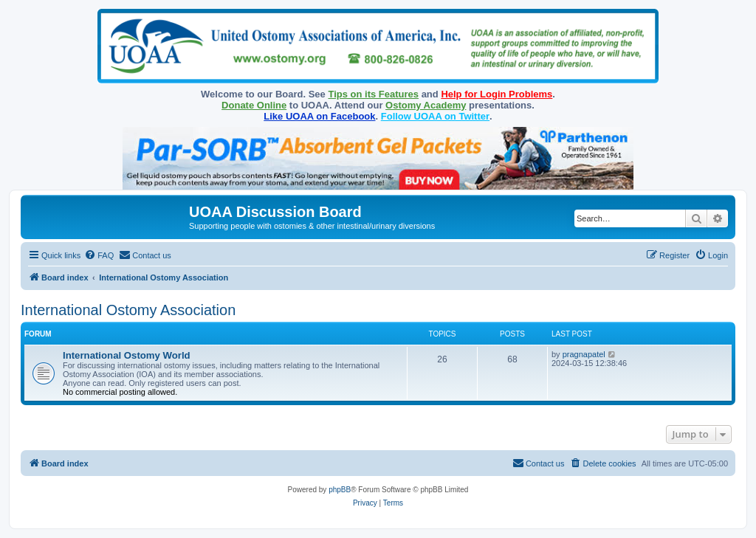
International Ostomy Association (128, 310)
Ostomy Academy (426, 105)
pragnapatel (584, 354)
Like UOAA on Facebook (319, 116)
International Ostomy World (127, 355)
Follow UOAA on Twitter (435, 116)
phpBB (340, 490)
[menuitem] (99, 255)
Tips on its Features (373, 94)
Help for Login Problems (496, 94)
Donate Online (254, 105)
